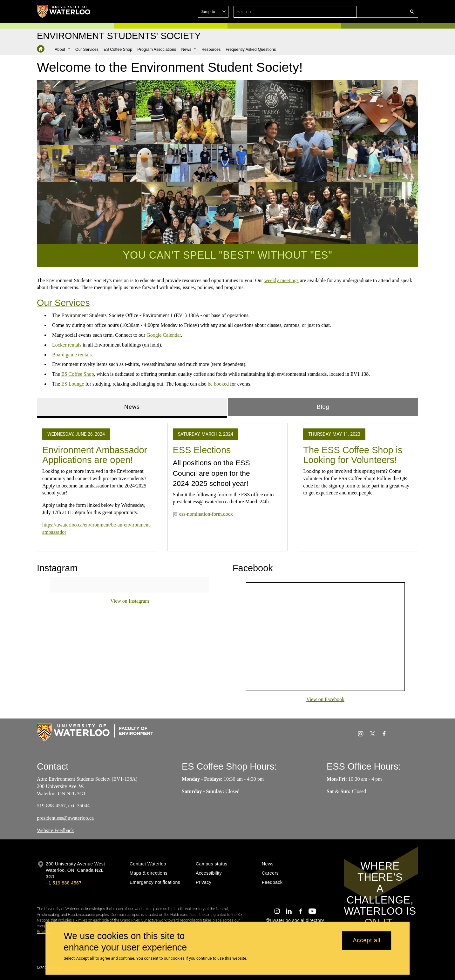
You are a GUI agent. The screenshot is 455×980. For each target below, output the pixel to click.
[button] (366, 12)
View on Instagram (130, 601)
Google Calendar (164, 335)
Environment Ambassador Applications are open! (95, 455)
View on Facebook (325, 699)
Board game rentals (72, 354)
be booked (218, 384)
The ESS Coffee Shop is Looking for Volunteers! (353, 455)
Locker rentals (67, 345)
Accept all (367, 941)
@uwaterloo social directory (295, 920)
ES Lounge (73, 384)
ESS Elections (202, 450)
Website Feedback (55, 830)
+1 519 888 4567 (64, 883)
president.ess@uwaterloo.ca (65, 818)
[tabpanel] (227, 485)
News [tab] (132, 407)
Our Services (63, 303)
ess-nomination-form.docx (206, 514)
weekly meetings (282, 280)
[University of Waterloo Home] (64, 11)
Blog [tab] (323, 407)
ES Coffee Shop (78, 374)
